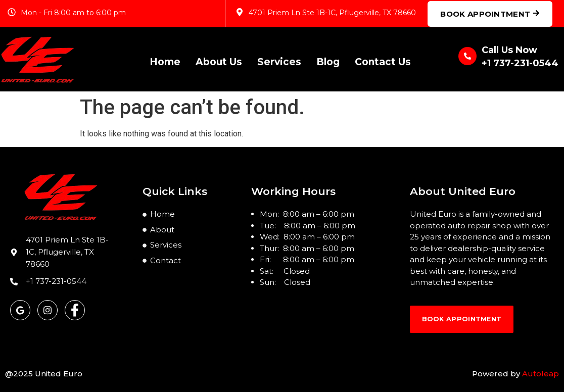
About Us (219, 59)
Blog (328, 59)
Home (165, 59)
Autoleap (540, 374)
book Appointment (472, 322)
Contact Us (383, 59)
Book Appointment (490, 14)
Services (279, 59)
